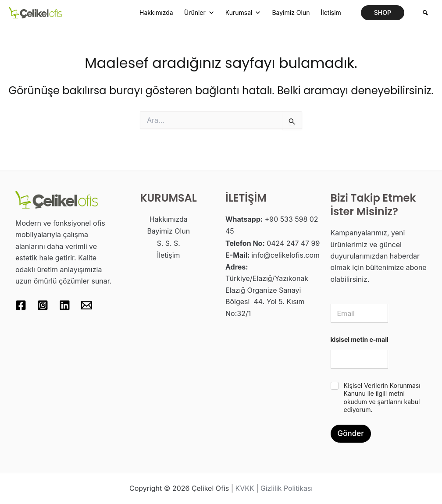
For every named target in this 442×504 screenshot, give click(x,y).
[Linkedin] (65, 305)
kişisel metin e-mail (360, 339)
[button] (383, 13)
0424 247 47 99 (293, 242)
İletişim (331, 12)
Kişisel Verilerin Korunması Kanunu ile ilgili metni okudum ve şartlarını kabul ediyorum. (382, 398)
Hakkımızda (156, 12)
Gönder (351, 433)
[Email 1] (87, 305)
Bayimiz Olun (291, 12)
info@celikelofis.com (286, 254)
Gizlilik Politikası (287, 489)
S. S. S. (168, 242)
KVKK (244, 489)
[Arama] (425, 13)
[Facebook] (21, 305)
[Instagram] (43, 305)
